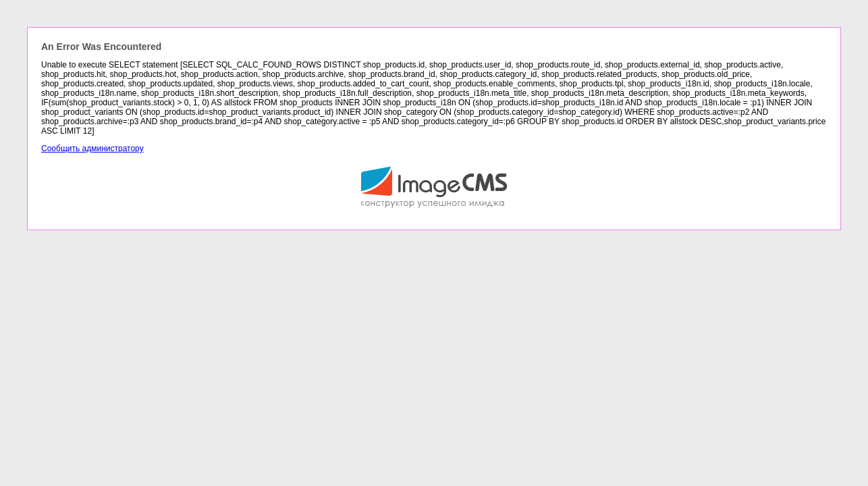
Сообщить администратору (92, 148)
